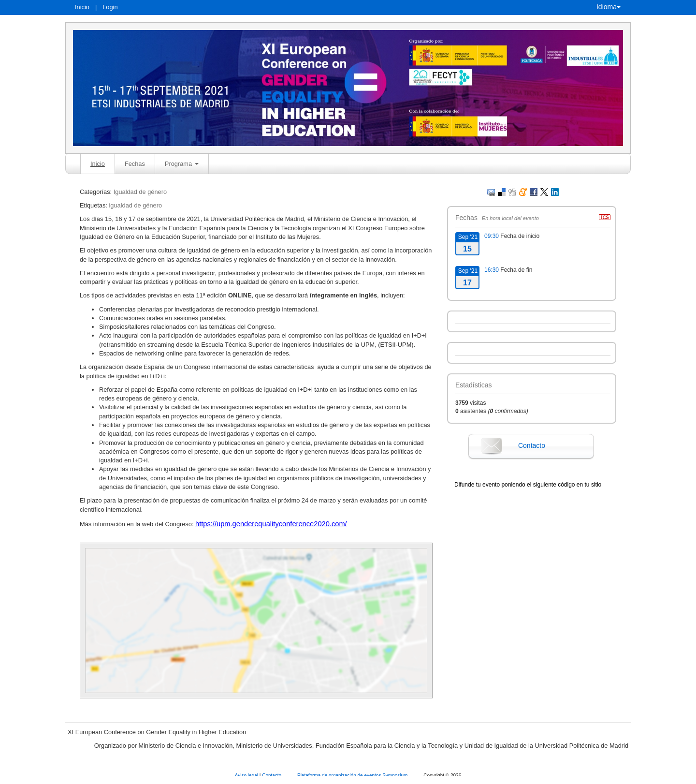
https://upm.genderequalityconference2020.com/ (271, 524)
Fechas (135, 164)
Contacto (532, 445)
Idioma (609, 7)
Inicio (82, 7)
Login (110, 7)
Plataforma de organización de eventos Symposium (353, 776)
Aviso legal (247, 776)
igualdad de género (135, 205)
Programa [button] (182, 164)
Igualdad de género (140, 192)
